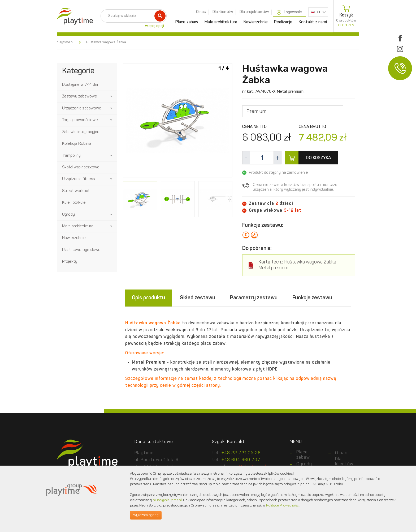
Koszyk (346, 16)
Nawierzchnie (256, 22)
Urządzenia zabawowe (82, 108)
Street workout (76, 191)
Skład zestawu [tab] (198, 298)
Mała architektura (221, 22)
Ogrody (68, 215)
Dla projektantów (254, 12)
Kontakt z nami (313, 22)
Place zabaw (187, 22)
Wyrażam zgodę (146, 515)
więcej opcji (155, 26)
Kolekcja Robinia (77, 144)
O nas (201, 12)
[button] (112, 96)
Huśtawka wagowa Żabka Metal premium (297, 265)
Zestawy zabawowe (80, 97)
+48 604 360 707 (241, 460)
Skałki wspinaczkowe (81, 167)
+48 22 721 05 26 (241, 453)
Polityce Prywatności (283, 506)
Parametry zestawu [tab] (254, 298)
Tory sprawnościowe (80, 120)
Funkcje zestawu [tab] (312, 298)
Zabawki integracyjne (81, 132)
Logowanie (289, 12)
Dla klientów (223, 12)
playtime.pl (65, 42)
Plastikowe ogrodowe (81, 250)
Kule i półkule (74, 203)
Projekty (70, 262)
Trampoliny (71, 156)
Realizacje (283, 22)
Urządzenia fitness (78, 179)
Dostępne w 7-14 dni (80, 85)
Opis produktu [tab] (148, 298)
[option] (178, 121)
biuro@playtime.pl (167, 500)
